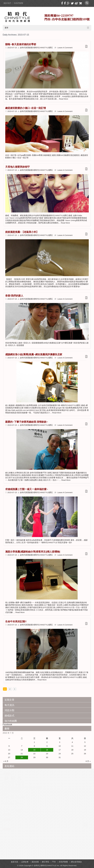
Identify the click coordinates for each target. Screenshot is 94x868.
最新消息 (15, 862)
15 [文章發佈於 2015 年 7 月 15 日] (34, 750)
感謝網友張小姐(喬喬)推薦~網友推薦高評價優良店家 (34, 354)
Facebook (7, 725)
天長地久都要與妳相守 (18, 167)
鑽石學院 (46, 862)
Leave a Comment (65, 48)
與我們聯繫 (19, 3)
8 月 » (88, 761)
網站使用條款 (76, 862)
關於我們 (7, 3)
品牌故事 (25, 862)
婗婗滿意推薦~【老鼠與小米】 (22, 232)
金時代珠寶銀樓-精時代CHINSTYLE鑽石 (36, 48)
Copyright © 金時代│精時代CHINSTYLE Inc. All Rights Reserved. (50, 865)
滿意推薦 (35, 862)
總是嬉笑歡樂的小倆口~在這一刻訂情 (26, 108)
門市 (54, 862)
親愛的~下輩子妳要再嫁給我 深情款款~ (27, 422)
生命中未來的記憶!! (16, 621)
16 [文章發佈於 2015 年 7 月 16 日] (47, 750)
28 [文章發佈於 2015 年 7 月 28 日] (22, 757)
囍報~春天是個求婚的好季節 (21, 44)
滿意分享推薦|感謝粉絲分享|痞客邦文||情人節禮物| (33, 552)
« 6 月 (6, 761)
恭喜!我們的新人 (14, 296)
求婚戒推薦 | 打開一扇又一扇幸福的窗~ (27, 489)
